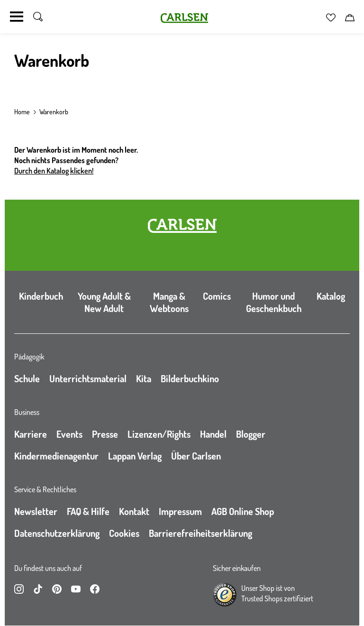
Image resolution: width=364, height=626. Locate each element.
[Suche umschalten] (38, 17)
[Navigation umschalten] (17, 17)
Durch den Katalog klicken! (54, 171)
